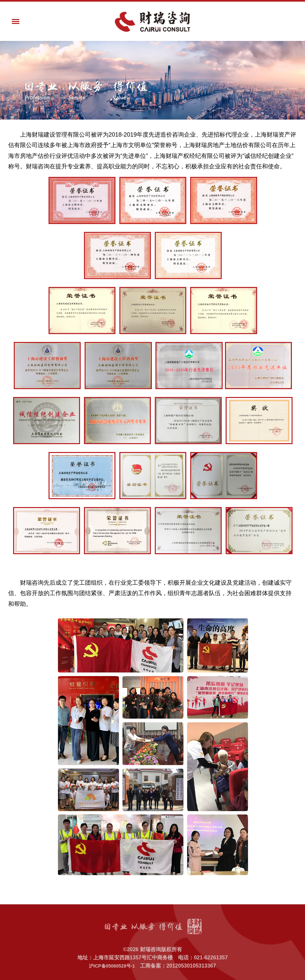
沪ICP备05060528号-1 (112, 966)
